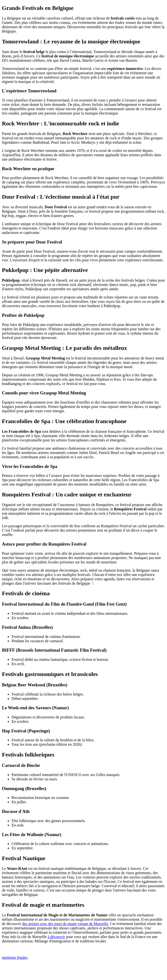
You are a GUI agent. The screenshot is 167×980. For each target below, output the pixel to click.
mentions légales (15, 957)
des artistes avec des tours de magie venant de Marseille (65, 924)
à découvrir (56, 937)
